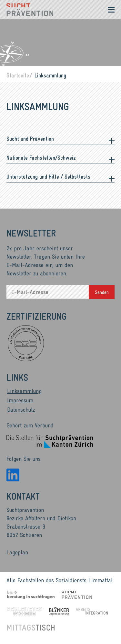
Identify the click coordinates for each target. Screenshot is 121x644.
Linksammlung (24, 391)
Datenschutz (21, 409)
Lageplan (17, 552)
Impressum (20, 400)
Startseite (18, 75)
